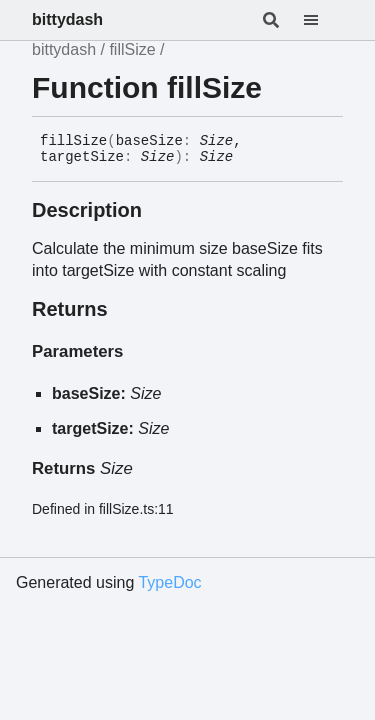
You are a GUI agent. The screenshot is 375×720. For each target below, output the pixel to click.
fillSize (132, 49)
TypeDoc (169, 582)
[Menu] (323, 20)
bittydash (67, 19)
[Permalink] (248, 158)
